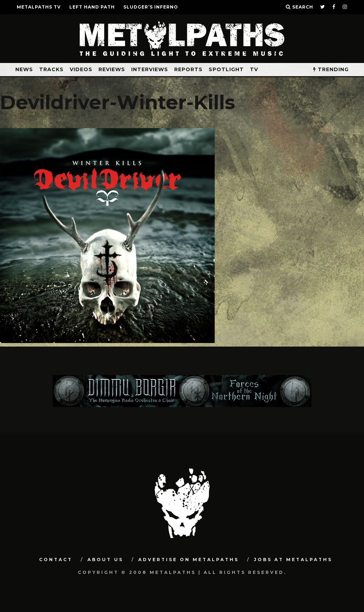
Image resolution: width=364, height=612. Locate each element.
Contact (56, 560)
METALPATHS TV (39, 7)
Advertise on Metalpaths (189, 560)
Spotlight (226, 69)
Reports (188, 69)
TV (254, 69)
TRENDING (331, 69)
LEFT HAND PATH (92, 7)
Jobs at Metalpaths (293, 560)
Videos (81, 69)
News (24, 69)
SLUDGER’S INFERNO (151, 7)
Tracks (51, 69)
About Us (105, 560)
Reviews (112, 69)
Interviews (150, 69)
